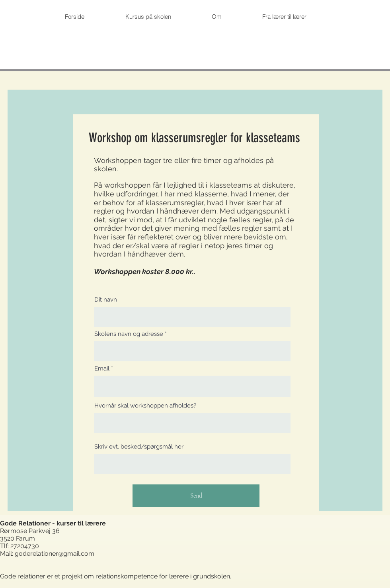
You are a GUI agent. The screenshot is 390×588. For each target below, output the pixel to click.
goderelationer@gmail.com (55, 554)
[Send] (196, 496)
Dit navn (106, 300)
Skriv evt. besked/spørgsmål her (139, 447)
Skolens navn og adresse (129, 334)
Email (102, 369)
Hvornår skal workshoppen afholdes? (145, 406)
